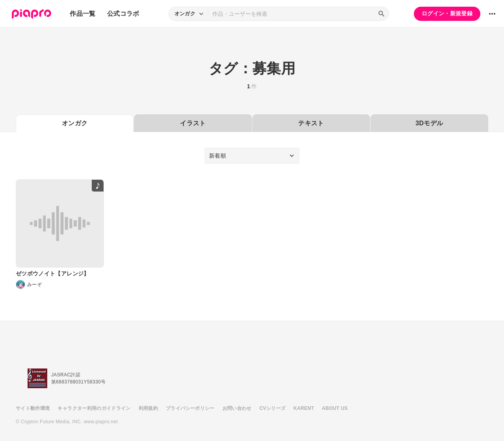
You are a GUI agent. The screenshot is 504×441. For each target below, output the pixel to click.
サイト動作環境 (33, 408)
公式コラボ (123, 14)
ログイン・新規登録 (447, 13)
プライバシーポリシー (190, 408)
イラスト (193, 123)
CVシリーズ (273, 408)
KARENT (304, 408)
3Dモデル (429, 123)
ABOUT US (335, 408)
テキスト (311, 123)
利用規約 (148, 408)
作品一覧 (82, 14)
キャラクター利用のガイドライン (94, 408)
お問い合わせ (237, 408)
